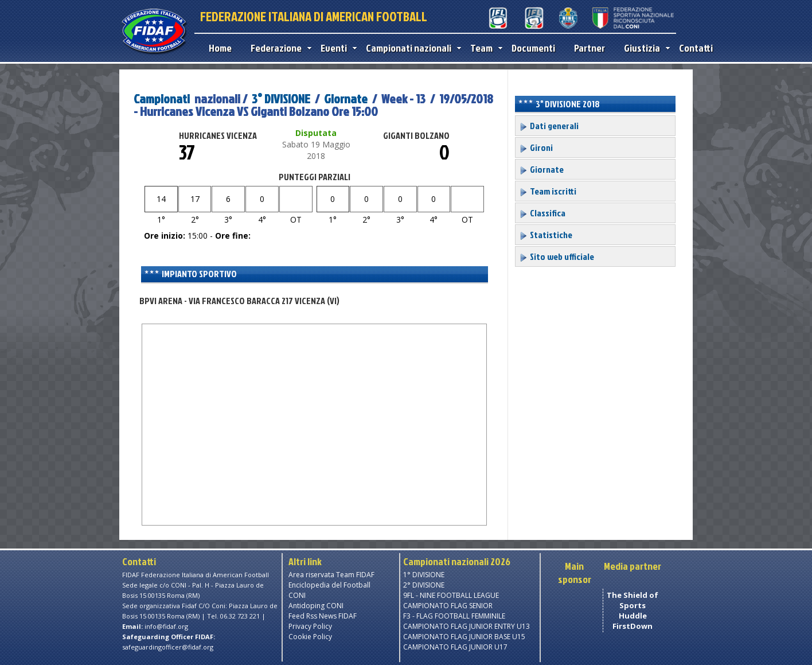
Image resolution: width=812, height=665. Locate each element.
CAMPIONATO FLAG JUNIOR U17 (455, 647)
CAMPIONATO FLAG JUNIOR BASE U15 (464, 637)
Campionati (162, 98)
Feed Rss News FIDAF (323, 616)
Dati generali (549, 126)
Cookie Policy (310, 637)
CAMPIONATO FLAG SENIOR (448, 606)
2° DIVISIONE (424, 585)
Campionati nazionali (411, 48)
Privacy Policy (310, 626)
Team (484, 48)
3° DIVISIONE (281, 98)
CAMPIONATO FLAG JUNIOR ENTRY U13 (466, 626)
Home (220, 48)
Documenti (533, 48)
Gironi (536, 147)
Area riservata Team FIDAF (331, 575)
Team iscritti (548, 191)
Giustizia (644, 48)
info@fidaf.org (166, 626)
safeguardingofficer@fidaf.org (168, 647)
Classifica (542, 213)
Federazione (278, 48)
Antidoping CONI (316, 606)
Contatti (696, 48)
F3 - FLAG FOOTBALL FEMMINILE (454, 616)
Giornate (346, 98)
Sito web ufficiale (557, 256)
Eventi (336, 48)
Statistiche (546, 235)
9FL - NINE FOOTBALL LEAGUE (451, 595)
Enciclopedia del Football (329, 585)
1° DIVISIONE (424, 575)
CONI (297, 595)
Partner (590, 48)
